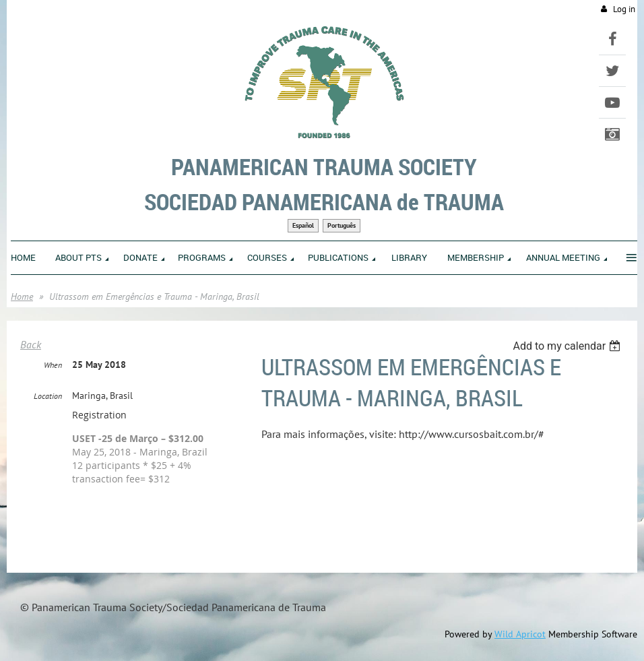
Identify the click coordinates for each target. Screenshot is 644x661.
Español (303, 225)
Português (342, 225)
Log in (624, 9)
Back (31, 344)
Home (22, 296)
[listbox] (568, 346)
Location (48, 396)
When (53, 365)
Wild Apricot (520, 634)
